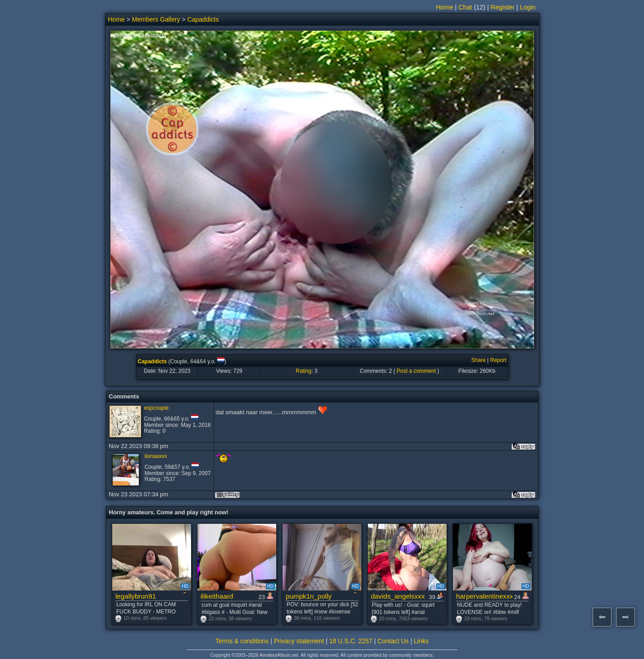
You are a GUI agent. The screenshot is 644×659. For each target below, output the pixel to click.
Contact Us (393, 641)
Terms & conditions (242, 641)
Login (528, 7)
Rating (304, 371)
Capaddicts (203, 19)
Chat (465, 7)
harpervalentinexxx (484, 596)
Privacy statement (299, 641)
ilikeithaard (217, 596)
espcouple (156, 408)
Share (479, 360)
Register (503, 7)
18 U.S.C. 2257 (351, 641)
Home (445, 7)
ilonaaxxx (156, 456)
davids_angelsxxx (398, 596)
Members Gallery (156, 19)
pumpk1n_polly (309, 596)
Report (498, 360)
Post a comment (416, 371)
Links (421, 641)
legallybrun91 (136, 596)
